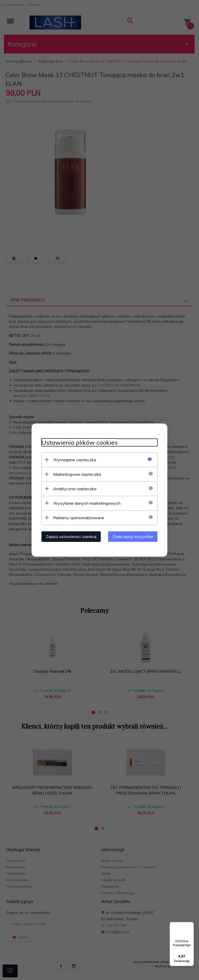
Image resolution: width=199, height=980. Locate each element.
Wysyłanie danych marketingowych (85, 503)
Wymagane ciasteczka (73, 459)
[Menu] (191, 925)
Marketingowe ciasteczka (76, 474)
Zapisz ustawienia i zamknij (70, 536)
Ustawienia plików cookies (78, 442)
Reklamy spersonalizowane (77, 517)
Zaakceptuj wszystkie (134, 536)
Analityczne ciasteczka (73, 488)
